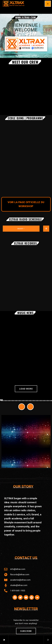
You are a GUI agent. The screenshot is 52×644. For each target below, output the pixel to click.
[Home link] (14, 4)
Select (21, 229)
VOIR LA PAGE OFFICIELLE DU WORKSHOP (26, 204)
